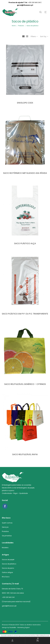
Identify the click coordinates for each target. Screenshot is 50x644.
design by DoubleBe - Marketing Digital (16, 627)
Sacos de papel (8, 560)
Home (14, 26)
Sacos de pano (8, 568)
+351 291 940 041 (8, 597)
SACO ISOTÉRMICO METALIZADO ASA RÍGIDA (25, 173)
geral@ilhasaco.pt (9, 606)
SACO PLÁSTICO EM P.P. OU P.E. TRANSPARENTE (25, 314)
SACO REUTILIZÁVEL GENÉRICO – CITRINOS (25, 384)
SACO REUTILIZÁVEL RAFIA (25, 454)
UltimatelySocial (43, 635)
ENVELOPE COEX (25, 103)
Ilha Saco (6, 577)
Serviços (5, 527)
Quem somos (7, 523)
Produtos (21, 26)
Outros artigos (7, 572)
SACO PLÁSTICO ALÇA (25, 243)
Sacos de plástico (9, 564)
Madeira (5, 548)
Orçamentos (7, 536)
